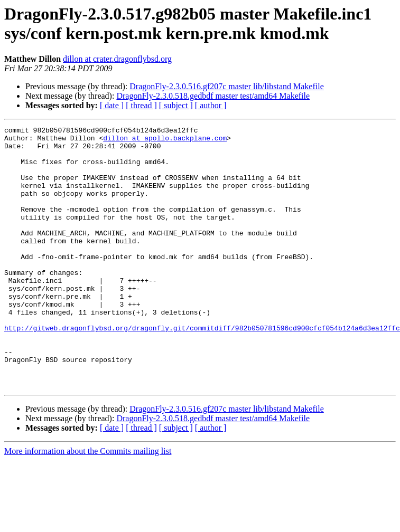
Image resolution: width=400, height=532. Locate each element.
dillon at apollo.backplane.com (165, 141)
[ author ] (211, 105)
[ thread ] (141, 105)
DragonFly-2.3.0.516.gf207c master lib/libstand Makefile (226, 86)
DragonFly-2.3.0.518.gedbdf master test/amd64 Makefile (213, 96)
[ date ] (112, 105)
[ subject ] (176, 105)
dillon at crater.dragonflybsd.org (117, 59)
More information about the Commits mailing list (88, 503)
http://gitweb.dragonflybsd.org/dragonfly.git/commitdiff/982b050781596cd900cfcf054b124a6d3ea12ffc (202, 369)
